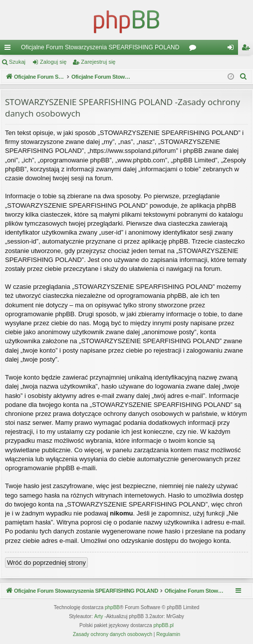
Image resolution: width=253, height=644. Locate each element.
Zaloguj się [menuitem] (233, 49)
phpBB (112, 607)
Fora (195, 49)
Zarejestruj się (98, 62)
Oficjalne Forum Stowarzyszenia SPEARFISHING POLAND (100, 47)
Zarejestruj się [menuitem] (248, 49)
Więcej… (9, 49)
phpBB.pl (163, 625)
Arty (99, 616)
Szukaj (17, 62)
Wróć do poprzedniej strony (46, 563)
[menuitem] (244, 77)
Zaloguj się (53, 62)
